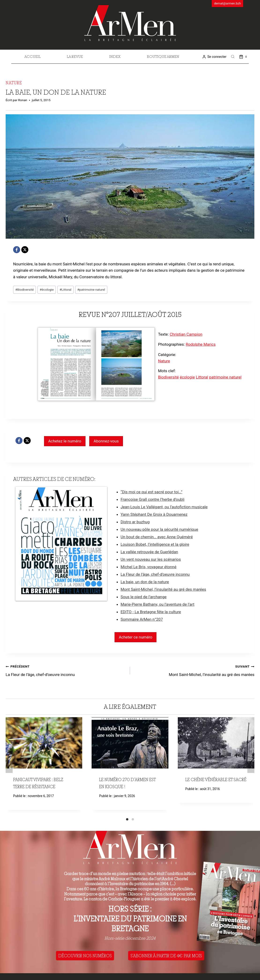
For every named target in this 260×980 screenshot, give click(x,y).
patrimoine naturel (91, 290)
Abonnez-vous (106, 441)
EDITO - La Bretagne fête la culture (151, 612)
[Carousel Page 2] (133, 819)
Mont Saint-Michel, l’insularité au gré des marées (163, 589)
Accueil (32, 56)
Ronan (23, 100)
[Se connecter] (214, 57)
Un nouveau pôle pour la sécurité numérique (159, 529)
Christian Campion (186, 334)
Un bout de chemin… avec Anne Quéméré (157, 537)
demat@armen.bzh (228, 3)
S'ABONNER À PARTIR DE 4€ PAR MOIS (166, 956)
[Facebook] (17, 250)
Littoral (65, 290)
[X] (25, 250)
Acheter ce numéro (136, 637)
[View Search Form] (233, 57)
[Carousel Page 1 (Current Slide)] (127, 819)
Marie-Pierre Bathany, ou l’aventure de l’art (158, 604)
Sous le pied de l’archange (144, 597)
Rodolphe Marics (201, 344)
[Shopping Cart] (244, 57)
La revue (75, 56)
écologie (47, 290)
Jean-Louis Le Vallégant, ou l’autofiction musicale (164, 507)
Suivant (251, 767)
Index (115, 56)
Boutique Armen (163, 56)
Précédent (9, 767)
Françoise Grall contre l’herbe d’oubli (153, 499)
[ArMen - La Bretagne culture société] (130, 23)
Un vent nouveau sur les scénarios (151, 559)
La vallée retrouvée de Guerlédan (149, 552)
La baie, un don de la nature (145, 582)
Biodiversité (24, 290)
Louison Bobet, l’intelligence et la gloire (155, 544)
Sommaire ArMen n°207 (142, 619)
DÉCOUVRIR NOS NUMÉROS (85, 956)
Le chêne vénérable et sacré (216, 780)
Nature (14, 83)
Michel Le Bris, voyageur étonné (149, 567)
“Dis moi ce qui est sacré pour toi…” (152, 492)
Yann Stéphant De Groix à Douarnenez (154, 514)
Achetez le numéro (65, 441)
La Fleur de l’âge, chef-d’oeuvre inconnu (155, 574)
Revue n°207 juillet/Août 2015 (130, 314)
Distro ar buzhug (135, 522)
